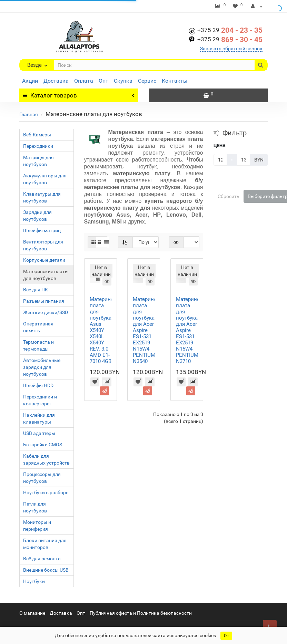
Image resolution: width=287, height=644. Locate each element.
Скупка (123, 81)
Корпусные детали (44, 260)
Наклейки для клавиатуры (39, 418)
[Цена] (220, 160)
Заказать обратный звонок (231, 49)
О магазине (32, 613)
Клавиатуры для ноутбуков (42, 197)
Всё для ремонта (42, 559)
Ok (226, 636)
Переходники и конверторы (40, 400)
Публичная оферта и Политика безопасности (141, 613)
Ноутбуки (34, 581)
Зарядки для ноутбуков (37, 216)
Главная (29, 114)
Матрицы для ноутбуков (38, 161)
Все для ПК (36, 290)
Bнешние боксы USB (46, 570)
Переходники (38, 146)
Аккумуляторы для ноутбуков (45, 179)
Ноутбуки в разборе (46, 492)
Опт (103, 81)
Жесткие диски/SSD (46, 312)
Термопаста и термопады (38, 345)
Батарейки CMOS (43, 445)
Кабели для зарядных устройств (46, 459)
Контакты (175, 81)
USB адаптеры (39, 433)
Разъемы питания (44, 301)
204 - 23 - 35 (230, 30)
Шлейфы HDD (38, 385)
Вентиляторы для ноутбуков (43, 245)
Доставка (56, 81)
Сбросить (229, 196)
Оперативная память (38, 327)
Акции (30, 81)
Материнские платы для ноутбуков (46, 275)
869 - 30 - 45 (230, 40)
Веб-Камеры (37, 135)
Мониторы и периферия (37, 526)
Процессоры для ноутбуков (42, 478)
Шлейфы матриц (42, 230)
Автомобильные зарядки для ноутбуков (42, 367)
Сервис (147, 81)
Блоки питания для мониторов (45, 544)
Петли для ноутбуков (35, 507)
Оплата (84, 81)
